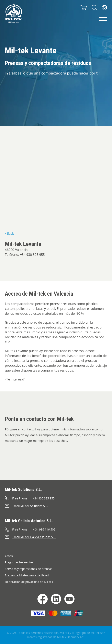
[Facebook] (43, 599)
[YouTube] (69, 599)
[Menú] (103, 19)
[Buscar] (94, 8)
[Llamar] (56, 498)
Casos (9, 556)
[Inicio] (13, 13)
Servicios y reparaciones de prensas (29, 569)
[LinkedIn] (56, 599)
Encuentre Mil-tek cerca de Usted (27, 575)
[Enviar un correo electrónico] (56, 506)
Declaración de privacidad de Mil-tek (29, 582)
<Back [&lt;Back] (9, 233)
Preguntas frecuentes (19, 562)
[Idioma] (104, 8)
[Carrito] (83, 8)
